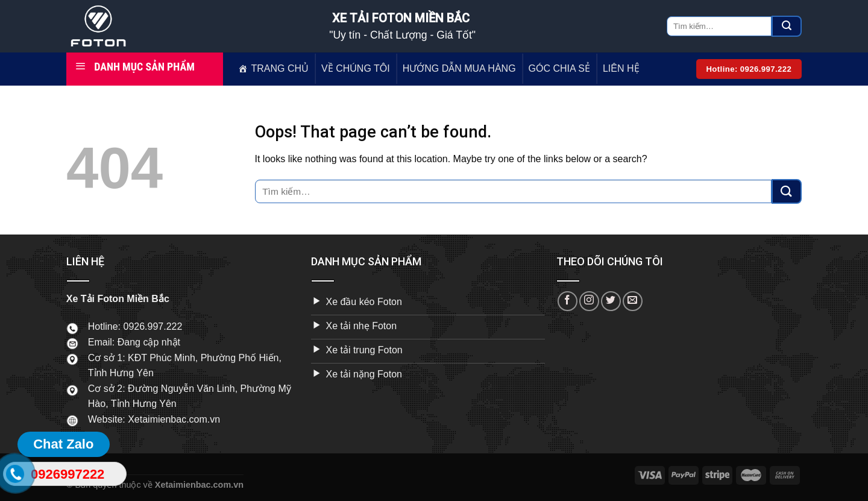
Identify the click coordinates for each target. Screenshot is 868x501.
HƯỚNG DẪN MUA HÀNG (459, 68)
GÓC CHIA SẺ (559, 68)
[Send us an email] (633, 301)
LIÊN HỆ (621, 68)
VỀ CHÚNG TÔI (356, 68)
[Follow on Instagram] (589, 301)
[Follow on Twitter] (611, 301)
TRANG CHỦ (280, 68)
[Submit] (787, 27)
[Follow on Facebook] (568, 301)
